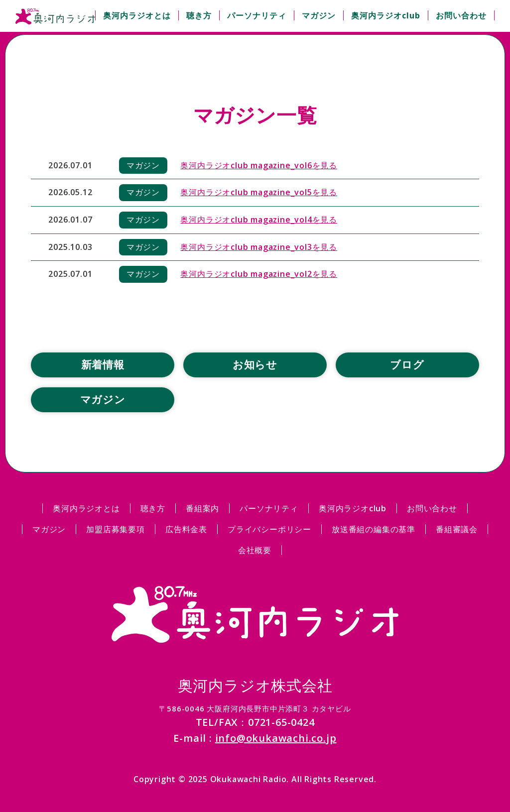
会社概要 (255, 550)
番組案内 (202, 508)
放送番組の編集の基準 (374, 529)
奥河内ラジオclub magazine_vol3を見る (259, 247)
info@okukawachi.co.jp (276, 738)
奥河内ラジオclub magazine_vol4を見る (259, 220)
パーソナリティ (257, 15)
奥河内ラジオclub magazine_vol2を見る (259, 274)
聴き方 (199, 15)
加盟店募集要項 (116, 529)
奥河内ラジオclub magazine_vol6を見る (259, 165)
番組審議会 (457, 529)
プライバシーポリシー (269, 529)
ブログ (407, 364)
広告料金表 (186, 529)
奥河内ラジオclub (386, 15)
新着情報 (103, 364)
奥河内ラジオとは (137, 15)
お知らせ (255, 364)
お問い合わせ (461, 15)
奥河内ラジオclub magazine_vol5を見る (259, 192)
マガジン (319, 15)
